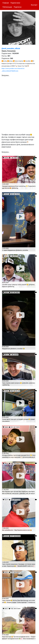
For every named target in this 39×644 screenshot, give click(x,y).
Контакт (34, 5)
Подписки (18, 7)
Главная (6, 3)
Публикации (7, 7)
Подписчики (15, 3)
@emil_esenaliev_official (11, 48)
